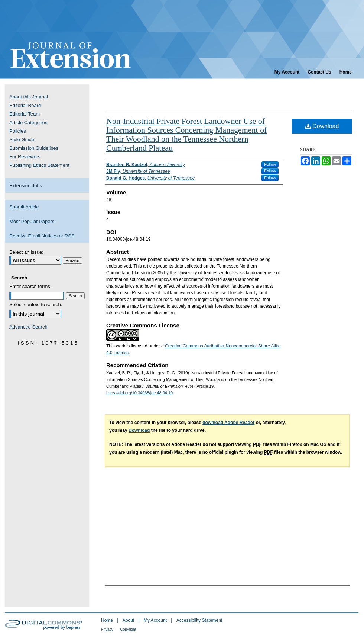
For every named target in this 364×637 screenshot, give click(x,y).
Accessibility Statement (199, 620)
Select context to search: (36, 305)
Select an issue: (26, 252)
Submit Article (24, 207)
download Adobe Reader (228, 423)
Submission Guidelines (34, 148)
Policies (18, 131)
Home (108, 620)
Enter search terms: (30, 286)
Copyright (128, 629)
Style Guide (22, 140)
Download (322, 126)
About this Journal (29, 97)
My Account (156, 620)
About (129, 620)
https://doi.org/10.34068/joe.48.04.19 (139, 393)
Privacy (108, 629)
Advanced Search (28, 327)
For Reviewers (25, 157)
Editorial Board (25, 105)
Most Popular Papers (32, 221)
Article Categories (28, 122)
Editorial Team (25, 114)
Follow (270, 164)
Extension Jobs (26, 186)
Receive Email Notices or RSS (42, 236)
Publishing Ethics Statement (39, 165)
